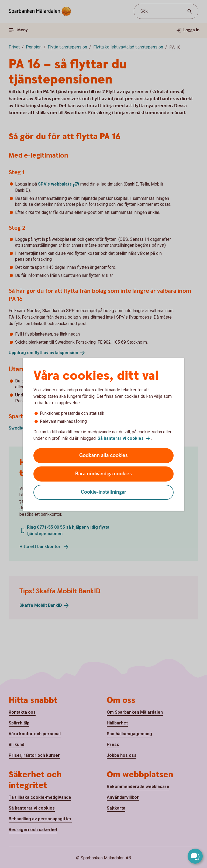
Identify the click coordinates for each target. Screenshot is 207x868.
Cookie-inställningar (104, 492)
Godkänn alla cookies (103, 456)
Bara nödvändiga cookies (103, 474)
